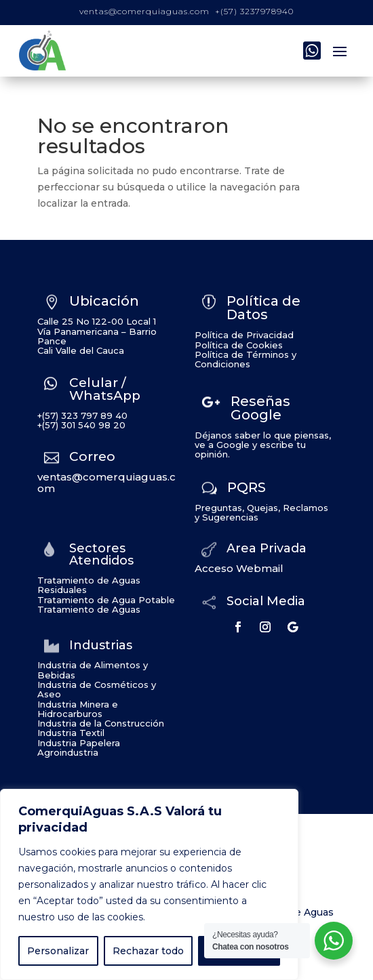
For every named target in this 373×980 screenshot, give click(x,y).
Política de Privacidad (244, 335)
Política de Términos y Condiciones (246, 359)
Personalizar (58, 951)
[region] (149, 884)
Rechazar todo (148, 951)
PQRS (247, 487)
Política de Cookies (239, 345)
